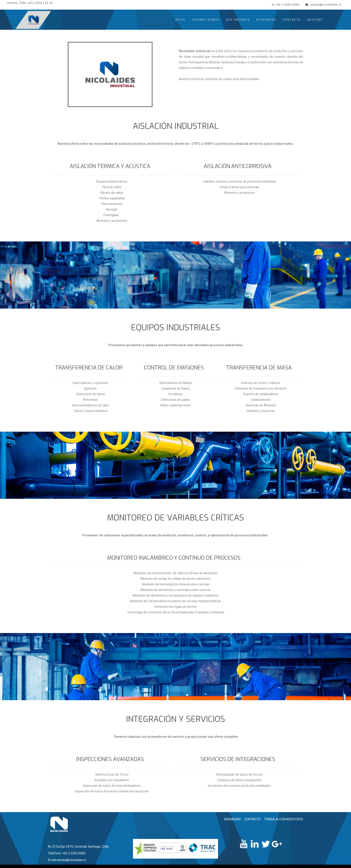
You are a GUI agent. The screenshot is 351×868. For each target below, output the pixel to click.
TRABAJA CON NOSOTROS (284, 819)
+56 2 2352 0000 (286, 5)
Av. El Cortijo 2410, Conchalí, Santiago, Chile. (79, 847)
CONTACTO (253, 819)
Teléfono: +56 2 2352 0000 (67, 853)
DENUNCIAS (232, 819)
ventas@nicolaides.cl (323, 5)
